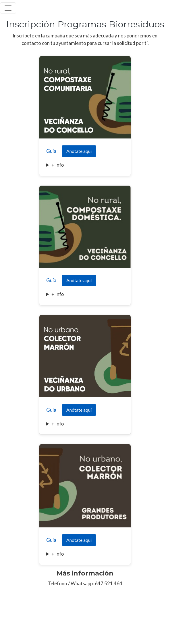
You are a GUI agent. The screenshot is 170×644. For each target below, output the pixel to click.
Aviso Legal (10, 623)
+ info (58, 165)
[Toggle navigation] (8, 8)
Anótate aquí (79, 151)
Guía (51, 151)
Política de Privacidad (43, 623)
